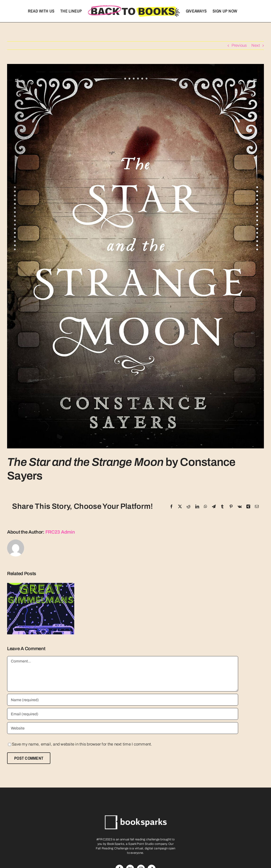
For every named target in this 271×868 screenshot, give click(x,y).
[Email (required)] (123, 714)
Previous (239, 45)
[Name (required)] (123, 700)
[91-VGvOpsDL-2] (135, 256)
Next (256, 45)
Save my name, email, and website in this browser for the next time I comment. (82, 744)
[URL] (123, 728)
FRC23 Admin (60, 532)
